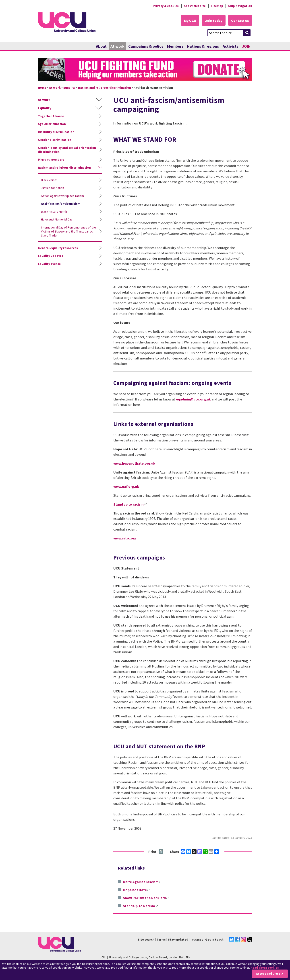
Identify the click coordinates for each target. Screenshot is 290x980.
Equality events (49, 264)
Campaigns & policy (146, 46)
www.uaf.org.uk (126, 486)
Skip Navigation (240, 6)
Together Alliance (51, 116)
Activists (230, 46)
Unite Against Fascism (142, 882)
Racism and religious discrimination (105, 88)
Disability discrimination (56, 132)
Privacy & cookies (165, 6)
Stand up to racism (128, 504)
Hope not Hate (136, 890)
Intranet (197, 939)
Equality (69, 88)
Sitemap (217, 6)
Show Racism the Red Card (146, 898)
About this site (194, 6)
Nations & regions (203, 46)
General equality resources (58, 248)
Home (42, 88)
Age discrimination (52, 124)
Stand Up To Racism (140, 906)
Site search (146, 939)
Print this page (161, 852)
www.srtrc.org (125, 538)
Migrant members (51, 160)
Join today (213, 20)
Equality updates (51, 256)
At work (117, 46)
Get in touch (214, 939)
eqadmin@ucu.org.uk (193, 399)
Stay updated (178, 939)
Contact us (240, 20)
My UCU (189, 20)
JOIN (246, 46)
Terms (161, 939)
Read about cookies (265, 968)
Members (175, 46)
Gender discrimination (55, 140)
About (101, 46)
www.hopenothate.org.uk (134, 463)
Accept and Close (268, 974)
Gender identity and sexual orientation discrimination (67, 150)
